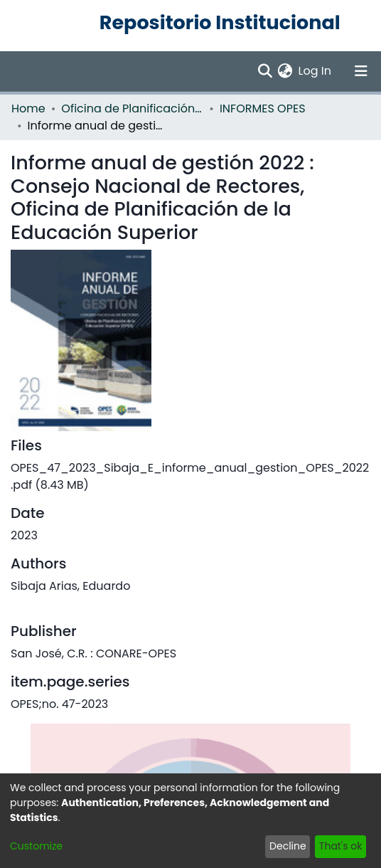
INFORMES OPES (263, 108)
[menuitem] (285, 71)
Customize (36, 846)
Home (28, 108)
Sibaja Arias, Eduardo (70, 586)
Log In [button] (316, 71)
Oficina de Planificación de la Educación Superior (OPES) (132, 108)
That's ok (341, 846)
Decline (288, 846)
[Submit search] (265, 71)
